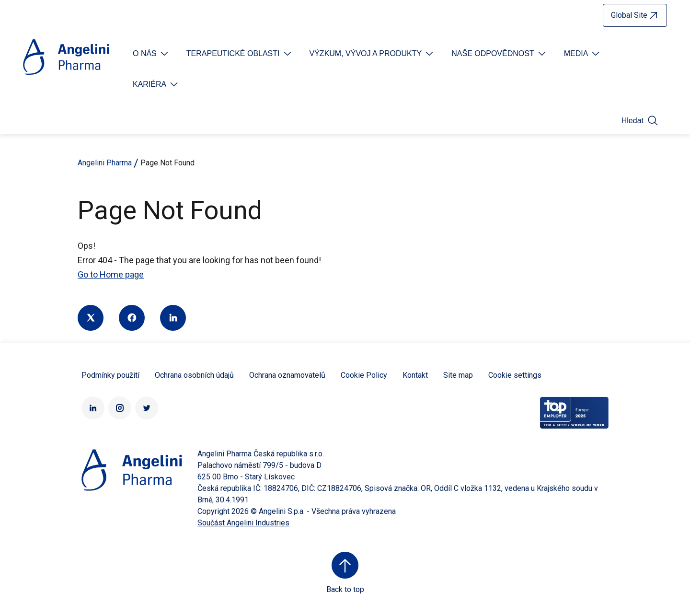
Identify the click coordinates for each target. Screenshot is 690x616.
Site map (458, 375)
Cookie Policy (364, 375)
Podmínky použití (110, 375)
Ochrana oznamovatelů (287, 375)
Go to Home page (111, 274)
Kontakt (415, 375)
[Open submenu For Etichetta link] (151, 54)
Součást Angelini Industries (243, 523)
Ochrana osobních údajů (194, 375)
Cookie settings (515, 375)
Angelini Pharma (105, 163)
